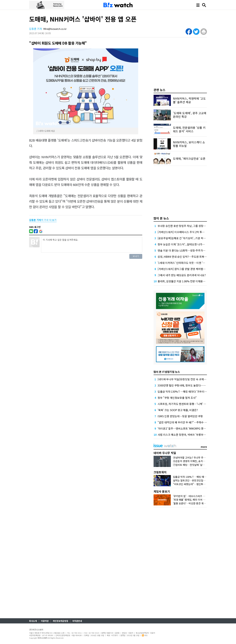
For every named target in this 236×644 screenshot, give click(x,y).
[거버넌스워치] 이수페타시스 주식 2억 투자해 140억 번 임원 (190, 232)
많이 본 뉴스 (161, 218)
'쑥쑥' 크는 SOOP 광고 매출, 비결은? (178, 410)
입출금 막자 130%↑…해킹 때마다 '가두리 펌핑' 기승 (187, 391)
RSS (145, 635)
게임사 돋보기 (162, 491)
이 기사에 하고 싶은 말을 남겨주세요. (92, 245)
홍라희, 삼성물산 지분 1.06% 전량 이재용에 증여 (184, 281)
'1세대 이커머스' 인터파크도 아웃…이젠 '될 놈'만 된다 (187, 263)
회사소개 (33, 621)
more (204, 447)
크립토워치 (160, 472)
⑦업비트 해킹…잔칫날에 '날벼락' (190, 465)
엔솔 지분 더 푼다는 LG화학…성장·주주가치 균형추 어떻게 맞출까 (193, 250)
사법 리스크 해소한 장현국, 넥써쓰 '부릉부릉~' (183, 435)
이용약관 (45, 621)
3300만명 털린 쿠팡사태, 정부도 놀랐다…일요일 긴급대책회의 (192, 385)
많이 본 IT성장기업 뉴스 (167, 372)
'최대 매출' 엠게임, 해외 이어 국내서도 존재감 (196, 500)
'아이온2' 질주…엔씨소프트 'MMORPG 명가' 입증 (185, 428)
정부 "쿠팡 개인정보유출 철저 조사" (177, 398)
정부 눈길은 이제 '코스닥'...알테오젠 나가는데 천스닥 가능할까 (191, 244)
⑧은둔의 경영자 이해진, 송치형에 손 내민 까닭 (197, 461)
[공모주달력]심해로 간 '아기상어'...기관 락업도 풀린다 (187, 238)
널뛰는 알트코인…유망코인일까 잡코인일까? (196, 480)
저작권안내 (77, 621)
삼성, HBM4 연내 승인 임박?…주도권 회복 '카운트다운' (188, 257)
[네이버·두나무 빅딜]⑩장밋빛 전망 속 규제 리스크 (185, 379)
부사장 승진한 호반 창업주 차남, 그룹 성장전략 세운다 (187, 226)
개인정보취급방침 (60, 621)
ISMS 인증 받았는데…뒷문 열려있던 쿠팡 (180, 416)
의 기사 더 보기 (43, 220)
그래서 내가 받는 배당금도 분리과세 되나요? (182, 275)
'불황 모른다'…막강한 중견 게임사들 (192, 503)
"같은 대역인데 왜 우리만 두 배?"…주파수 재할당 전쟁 (187, 422)
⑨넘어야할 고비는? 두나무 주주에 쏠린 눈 (194, 457)
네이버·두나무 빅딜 (165, 453)
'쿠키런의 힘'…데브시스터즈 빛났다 (191, 496)
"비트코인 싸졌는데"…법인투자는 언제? (193, 484)
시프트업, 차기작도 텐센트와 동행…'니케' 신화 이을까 (187, 404)
